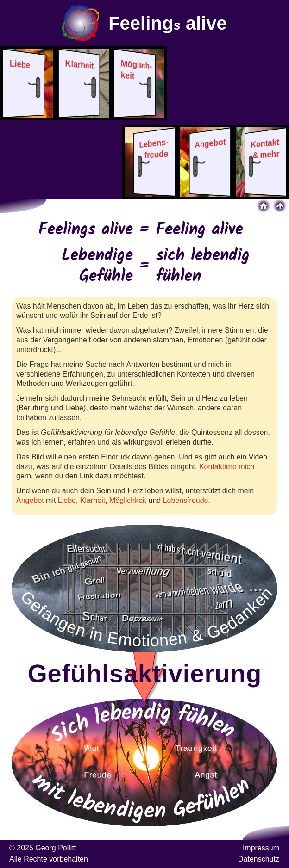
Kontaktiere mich (227, 467)
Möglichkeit (128, 500)
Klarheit (93, 500)
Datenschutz (259, 859)
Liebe (67, 500)
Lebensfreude (186, 500)
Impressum (261, 848)
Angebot (30, 500)
